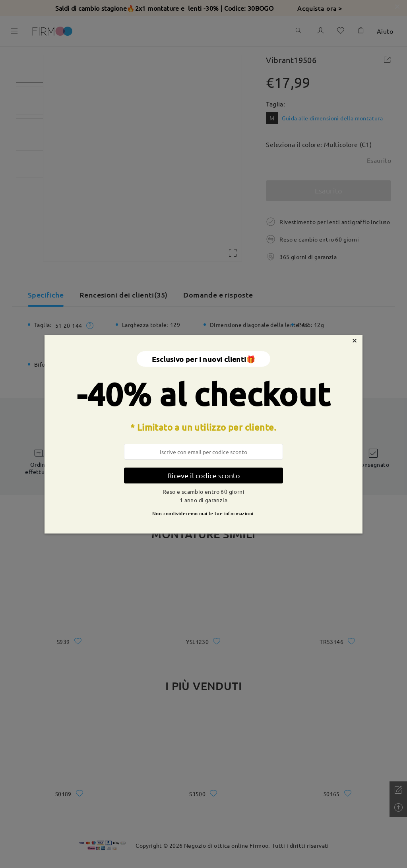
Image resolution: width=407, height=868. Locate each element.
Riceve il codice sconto (204, 475)
